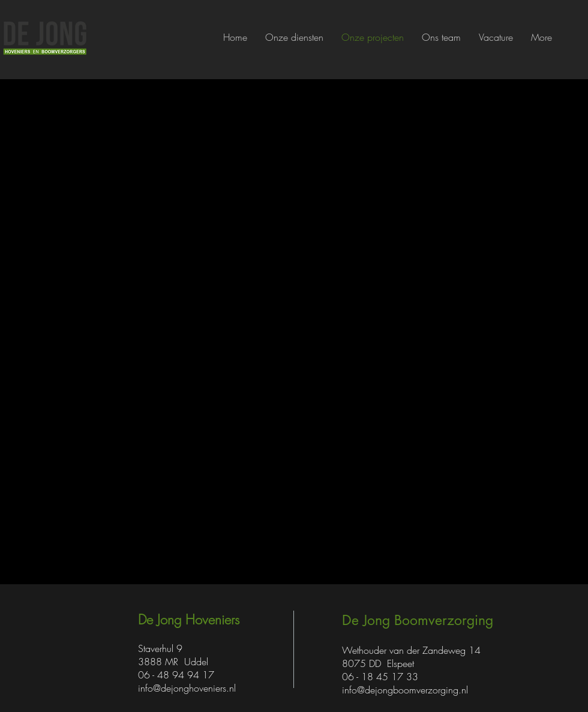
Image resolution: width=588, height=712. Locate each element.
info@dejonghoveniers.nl (187, 688)
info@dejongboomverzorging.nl (405, 690)
